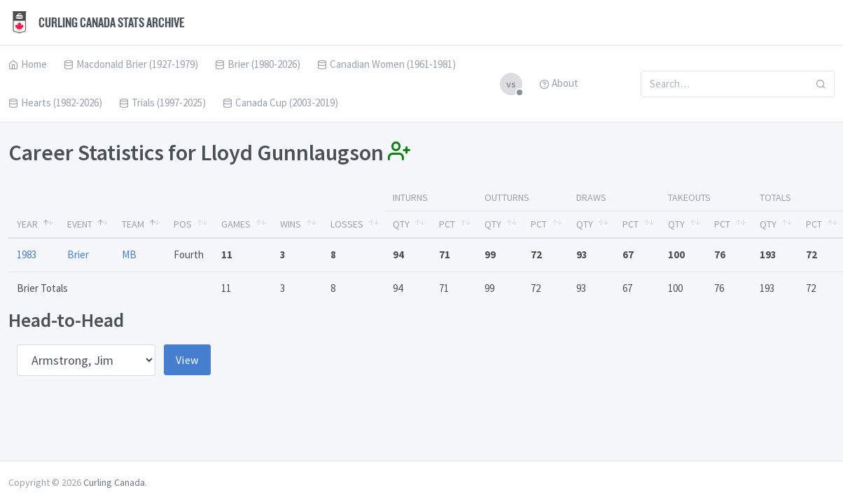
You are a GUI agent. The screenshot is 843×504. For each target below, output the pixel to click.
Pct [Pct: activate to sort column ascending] (447, 224)
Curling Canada (114, 482)
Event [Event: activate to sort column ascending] (80, 224)
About (559, 83)
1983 (27, 254)
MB (129, 254)
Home (28, 64)
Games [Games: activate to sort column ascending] (236, 224)
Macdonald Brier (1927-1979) (131, 64)
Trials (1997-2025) (162, 103)
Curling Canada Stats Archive (97, 22)
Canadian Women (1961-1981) (386, 64)
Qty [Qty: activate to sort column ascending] (401, 224)
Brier (78, 254)
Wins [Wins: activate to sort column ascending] (291, 224)
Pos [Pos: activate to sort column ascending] (183, 224)
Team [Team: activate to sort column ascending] (133, 224)
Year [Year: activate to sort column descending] (27, 224)
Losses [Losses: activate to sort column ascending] (347, 224)
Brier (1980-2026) (258, 64)
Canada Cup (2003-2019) (280, 103)
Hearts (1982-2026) (55, 103)
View (187, 360)
